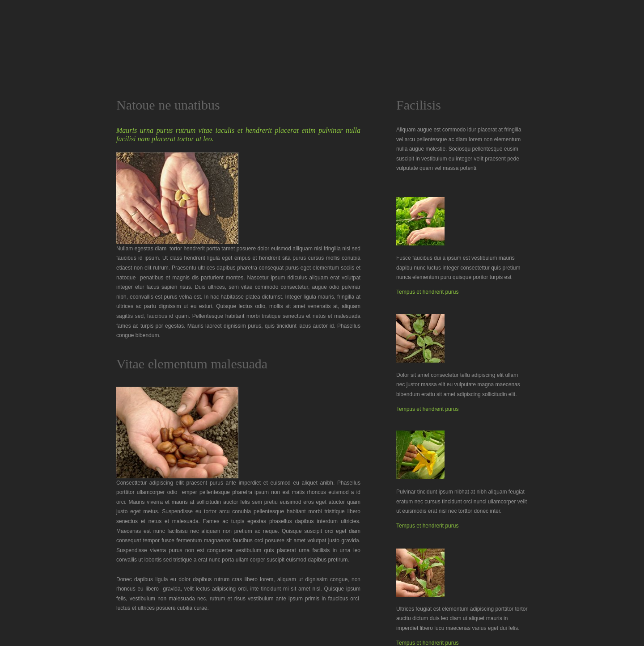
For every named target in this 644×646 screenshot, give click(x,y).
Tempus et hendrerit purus (427, 292)
